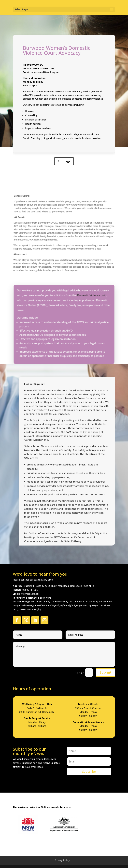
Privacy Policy (62, 860)
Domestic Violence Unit (91, 301)
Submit (106, 672)
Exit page (64, 159)
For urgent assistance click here (32, 598)
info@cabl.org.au (30, 594)
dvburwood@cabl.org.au (45, 74)
